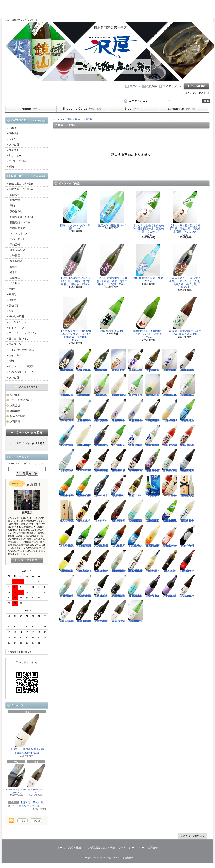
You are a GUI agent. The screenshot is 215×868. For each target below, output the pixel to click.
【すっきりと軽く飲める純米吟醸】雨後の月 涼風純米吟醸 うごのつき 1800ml (148, 214)
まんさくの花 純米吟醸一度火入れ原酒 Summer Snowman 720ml (84, 486)
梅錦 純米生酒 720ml (112, 314)
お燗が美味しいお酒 (20, 217)
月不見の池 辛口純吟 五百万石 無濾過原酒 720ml (84, 586)
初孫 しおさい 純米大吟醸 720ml (75, 211)
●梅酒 (10, 361)
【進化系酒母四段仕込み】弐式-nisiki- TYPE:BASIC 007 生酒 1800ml (135, 461)
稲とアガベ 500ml (101, 511)
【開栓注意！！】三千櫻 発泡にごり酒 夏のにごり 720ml (84, 411)
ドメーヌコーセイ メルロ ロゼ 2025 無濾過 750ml (170, 536)
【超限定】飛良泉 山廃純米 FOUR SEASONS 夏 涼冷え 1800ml (187, 461)
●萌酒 (10, 167)
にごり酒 (14, 283)
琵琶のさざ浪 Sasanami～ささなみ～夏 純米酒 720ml (84, 360)
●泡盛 (10, 311)
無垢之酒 (14, 200)
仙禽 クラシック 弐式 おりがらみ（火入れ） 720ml (84, 561)
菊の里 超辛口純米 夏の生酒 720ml (187, 511)
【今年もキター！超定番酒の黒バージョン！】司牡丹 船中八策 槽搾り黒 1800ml (186, 266)
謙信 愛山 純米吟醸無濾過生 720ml (101, 611)
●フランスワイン (17, 322)
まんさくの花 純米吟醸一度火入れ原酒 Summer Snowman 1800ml (67, 486)
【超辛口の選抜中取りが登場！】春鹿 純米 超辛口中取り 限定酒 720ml (112, 265)
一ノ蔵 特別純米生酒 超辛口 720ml (101, 536)
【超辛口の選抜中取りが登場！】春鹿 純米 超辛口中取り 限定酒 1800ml (75, 265)
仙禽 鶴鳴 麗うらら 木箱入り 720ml (67, 511)
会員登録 (152, 86)
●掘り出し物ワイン (18, 339)
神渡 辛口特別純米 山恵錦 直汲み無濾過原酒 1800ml (101, 461)
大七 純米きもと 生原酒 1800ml (118, 436)
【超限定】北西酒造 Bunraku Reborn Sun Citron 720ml (170, 411)
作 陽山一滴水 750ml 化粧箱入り (16, 779)
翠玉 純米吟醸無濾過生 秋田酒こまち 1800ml (135, 586)
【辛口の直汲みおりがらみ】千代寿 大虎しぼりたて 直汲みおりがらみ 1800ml (153, 461)
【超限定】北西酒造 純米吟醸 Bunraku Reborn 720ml (27, 734)
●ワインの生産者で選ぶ (21, 350)
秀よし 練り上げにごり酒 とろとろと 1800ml (118, 360)
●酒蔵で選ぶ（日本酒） (21, 184)
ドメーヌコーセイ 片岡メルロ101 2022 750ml (187, 536)
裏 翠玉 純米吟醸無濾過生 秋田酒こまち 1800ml (118, 586)
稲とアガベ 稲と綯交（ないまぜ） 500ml (170, 561)
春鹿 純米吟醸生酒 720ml (112, 209)
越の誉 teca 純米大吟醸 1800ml (153, 586)
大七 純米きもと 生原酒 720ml (135, 385)
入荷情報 (15, 422)
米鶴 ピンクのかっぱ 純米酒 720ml (187, 436)
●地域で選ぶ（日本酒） (21, 189)
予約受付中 (15, 245)
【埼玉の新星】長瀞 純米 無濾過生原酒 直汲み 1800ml (187, 360)
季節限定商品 (16, 228)
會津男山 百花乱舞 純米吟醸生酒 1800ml (153, 536)
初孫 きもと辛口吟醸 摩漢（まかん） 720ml (118, 511)
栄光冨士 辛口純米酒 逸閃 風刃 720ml (136, 360)
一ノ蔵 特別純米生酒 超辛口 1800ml (84, 536)
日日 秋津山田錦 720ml (36, 779)
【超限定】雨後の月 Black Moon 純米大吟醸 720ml (101, 385)
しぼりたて (15, 195)
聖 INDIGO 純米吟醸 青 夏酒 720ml (67, 436)
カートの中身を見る (27, 432)
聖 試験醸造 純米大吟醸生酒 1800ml (135, 436)
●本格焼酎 (13, 133)
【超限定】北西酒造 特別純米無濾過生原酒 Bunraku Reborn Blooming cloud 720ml (84, 436)
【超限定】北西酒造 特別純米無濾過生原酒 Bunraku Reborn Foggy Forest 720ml (118, 561)
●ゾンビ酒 (13, 145)
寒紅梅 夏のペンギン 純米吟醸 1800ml (187, 385)
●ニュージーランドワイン (22, 333)
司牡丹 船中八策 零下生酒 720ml (148, 263)
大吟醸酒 (14, 256)
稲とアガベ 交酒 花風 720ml (118, 486)
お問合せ (184, 109)
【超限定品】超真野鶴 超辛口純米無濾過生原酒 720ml (170, 385)
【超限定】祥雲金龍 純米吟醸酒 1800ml (135, 611)
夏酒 (11, 206)
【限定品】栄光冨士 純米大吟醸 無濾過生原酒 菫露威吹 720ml (101, 360)
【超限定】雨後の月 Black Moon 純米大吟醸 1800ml (84, 385)
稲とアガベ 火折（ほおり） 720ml (135, 486)
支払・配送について (82, 109)
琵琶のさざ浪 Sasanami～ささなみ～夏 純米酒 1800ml (148, 318)
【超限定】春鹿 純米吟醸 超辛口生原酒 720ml (170, 360)
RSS (22, 821)
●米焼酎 (12, 300)
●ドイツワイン (16, 328)
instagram (133, 109)
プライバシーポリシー (131, 848)
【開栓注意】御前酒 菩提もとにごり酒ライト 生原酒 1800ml (153, 511)
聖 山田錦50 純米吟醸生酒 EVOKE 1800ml (101, 436)
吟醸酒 (12, 267)
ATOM (36, 821)
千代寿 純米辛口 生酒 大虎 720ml (135, 536)
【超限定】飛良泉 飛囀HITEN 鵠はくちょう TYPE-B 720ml (153, 411)
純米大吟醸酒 (16, 250)
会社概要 (15, 395)
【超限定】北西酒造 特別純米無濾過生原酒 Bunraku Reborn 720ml (118, 385)
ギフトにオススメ (19, 233)
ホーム (31, 109)
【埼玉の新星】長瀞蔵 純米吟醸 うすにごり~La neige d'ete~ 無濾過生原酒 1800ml (135, 411)
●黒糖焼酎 (13, 306)
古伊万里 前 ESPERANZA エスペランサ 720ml (84, 461)
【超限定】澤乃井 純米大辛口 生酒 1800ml (187, 411)
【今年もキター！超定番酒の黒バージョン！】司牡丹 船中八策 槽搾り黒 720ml (77, 319)
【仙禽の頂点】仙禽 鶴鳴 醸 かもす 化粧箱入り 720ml (187, 486)
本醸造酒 (14, 278)
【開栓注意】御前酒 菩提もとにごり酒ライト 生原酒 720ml (135, 511)
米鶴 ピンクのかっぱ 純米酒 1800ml (170, 436)
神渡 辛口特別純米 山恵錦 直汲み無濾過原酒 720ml (118, 461)
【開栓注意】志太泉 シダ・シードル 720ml (67, 461)
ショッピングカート (196, 86)
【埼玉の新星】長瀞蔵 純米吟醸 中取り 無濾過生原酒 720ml (101, 411)
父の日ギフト (16, 239)
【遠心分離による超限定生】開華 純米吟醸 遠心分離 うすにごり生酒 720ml (170, 511)
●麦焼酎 (12, 294)
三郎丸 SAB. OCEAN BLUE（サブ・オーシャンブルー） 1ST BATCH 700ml (153, 486)
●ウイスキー (14, 150)
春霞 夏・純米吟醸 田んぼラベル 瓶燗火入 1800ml (170, 461)
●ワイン (12, 139)
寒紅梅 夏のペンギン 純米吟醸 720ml (67, 411)
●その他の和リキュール (21, 372)
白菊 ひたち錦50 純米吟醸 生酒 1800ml (187, 561)
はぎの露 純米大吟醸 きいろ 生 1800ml (67, 536)
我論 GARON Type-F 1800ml (187, 586)
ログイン (135, 86)
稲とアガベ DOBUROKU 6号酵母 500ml (153, 561)
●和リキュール (16, 156)
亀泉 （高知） (84, 119)
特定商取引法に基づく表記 (100, 848)
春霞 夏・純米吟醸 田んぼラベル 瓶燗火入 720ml (185, 316)
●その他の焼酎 (16, 317)
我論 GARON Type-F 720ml (67, 611)
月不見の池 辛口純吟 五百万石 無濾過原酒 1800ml (67, 586)
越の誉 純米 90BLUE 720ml (101, 486)
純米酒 (12, 272)
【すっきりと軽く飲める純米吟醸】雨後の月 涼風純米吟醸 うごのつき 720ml (185, 214)
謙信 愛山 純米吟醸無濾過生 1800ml (84, 611)
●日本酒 (12, 128)
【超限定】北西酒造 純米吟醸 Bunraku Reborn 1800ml (67, 385)
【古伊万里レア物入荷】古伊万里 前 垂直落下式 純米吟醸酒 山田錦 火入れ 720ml (135, 561)
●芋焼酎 (12, 289)
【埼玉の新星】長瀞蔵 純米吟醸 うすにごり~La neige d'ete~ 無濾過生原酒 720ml (118, 411)
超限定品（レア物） (20, 222)
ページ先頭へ (192, 836)
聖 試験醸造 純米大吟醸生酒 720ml (153, 436)
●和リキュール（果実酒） (22, 366)
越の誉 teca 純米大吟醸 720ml (170, 586)
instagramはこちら (27, 560)
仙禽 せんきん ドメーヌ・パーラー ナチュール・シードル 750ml (153, 385)
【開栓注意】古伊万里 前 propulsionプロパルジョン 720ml (153, 360)
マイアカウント (172, 86)
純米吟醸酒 (15, 261)
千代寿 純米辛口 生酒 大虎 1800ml (118, 536)
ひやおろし (15, 211)
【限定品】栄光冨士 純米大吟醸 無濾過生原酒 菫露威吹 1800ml (67, 360)
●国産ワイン (14, 344)
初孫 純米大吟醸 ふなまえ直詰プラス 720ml (101, 586)
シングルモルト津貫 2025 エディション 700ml (170, 486)
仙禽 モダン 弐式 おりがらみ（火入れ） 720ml (101, 561)
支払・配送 (75, 848)
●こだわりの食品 (17, 161)
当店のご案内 (18, 416)
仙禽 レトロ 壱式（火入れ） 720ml (84, 511)
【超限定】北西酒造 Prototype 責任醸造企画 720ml (67, 561)
